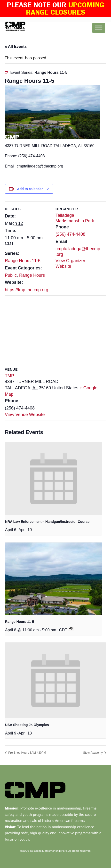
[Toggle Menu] (99, 28)
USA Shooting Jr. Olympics (27, 725)
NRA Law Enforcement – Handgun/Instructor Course (47, 522)
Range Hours (32, 275)
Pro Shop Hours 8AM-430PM (27, 753)
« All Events (16, 46)
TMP (9, 376)
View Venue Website (25, 415)
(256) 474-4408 (70, 234)
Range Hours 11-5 (23, 261)
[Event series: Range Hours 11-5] (71, 629)
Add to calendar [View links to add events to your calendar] (30, 189)
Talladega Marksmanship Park (23, 26)
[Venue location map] (55, 330)
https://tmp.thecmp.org (27, 290)
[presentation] (53, 479)
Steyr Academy (93, 753)
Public (11, 275)
